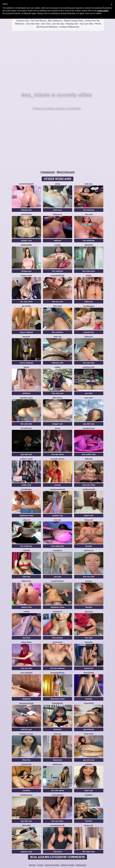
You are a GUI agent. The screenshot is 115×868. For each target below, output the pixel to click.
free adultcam (89, 241)
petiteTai (89, 764)
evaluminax (58, 642)
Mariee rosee (26, 276)
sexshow (26, 791)
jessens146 (26, 764)
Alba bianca (58, 398)
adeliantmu (58, 764)
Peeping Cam (72, 24)
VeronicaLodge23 (26, 184)
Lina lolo (58, 520)
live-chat (26, 638)
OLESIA (58, 184)
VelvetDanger (26, 489)
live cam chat (89, 363)
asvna (58, 428)
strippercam (26, 271)
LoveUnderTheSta (58, 673)
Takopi (26, 367)
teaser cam (89, 516)
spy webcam (89, 729)
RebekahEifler (26, 245)
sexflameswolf (89, 489)
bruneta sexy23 (26, 734)
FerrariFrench (26, 428)
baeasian (26, 337)
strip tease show (58, 699)
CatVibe (58, 245)
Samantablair (26, 214)
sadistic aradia (26, 459)
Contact (40, 865)
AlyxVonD (89, 612)
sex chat (89, 393)
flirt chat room (89, 852)
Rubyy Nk (26, 520)
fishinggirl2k (57, 703)
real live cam (26, 729)
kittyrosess (26, 581)
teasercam (89, 668)
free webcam (89, 210)
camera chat (26, 607)
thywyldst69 (89, 673)
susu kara (89, 398)
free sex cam (58, 302)
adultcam (26, 393)
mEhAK (26, 612)
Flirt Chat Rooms (38, 21)
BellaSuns (89, 337)
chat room (58, 210)
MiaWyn (89, 581)
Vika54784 (89, 245)
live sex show (58, 821)
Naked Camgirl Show (74, 21)
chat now (26, 577)
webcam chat (58, 363)
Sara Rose (89, 214)
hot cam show (57, 454)
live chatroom (26, 546)
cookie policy (103, 11)
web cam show (89, 485)
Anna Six (58, 734)
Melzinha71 (57, 612)
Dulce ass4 (89, 734)
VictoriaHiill (89, 703)
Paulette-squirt (26, 398)
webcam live (26, 210)
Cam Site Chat (33, 24)
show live (57, 729)
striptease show (26, 516)
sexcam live (89, 332)
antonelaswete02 (26, 703)
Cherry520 (26, 825)
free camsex (58, 638)
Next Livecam (66, 172)
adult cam (89, 302)
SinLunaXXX (58, 214)
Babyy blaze (26, 642)
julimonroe (89, 550)
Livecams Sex (23, 21)
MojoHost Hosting (52, 865)
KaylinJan (89, 795)
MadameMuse (26, 795)
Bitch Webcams (55, 21)
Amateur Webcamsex (70, 27)
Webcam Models (68, 865)
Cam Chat (46, 24)
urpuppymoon (89, 428)
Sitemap (32, 865)
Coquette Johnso (58, 459)
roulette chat (58, 516)
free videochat (58, 546)
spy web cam (89, 424)
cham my (58, 337)
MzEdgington (89, 306)
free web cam (58, 393)
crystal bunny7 (58, 581)
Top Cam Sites (87, 24)
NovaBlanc (57, 550)
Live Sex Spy (58, 24)
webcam (57, 241)
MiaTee (58, 367)
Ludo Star (89, 184)
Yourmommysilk (57, 825)
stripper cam (26, 241)
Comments (48, 172)
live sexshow (58, 332)
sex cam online (58, 791)
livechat (89, 607)
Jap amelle (26, 306)
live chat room (89, 271)
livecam (89, 546)
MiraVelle (89, 642)
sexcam (57, 485)
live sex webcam (58, 668)
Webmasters (81, 865)
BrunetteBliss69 (57, 276)
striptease (26, 699)
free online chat (89, 454)
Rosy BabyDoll (26, 673)
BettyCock (89, 520)
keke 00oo (58, 306)
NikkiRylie (89, 459)
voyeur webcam (26, 332)
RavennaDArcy (57, 795)
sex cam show (26, 302)
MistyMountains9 (57, 489)
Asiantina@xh (89, 367)
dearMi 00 (89, 825)
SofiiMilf (26, 550)
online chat (26, 485)
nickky (89, 276)
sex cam (57, 577)
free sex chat (89, 577)
